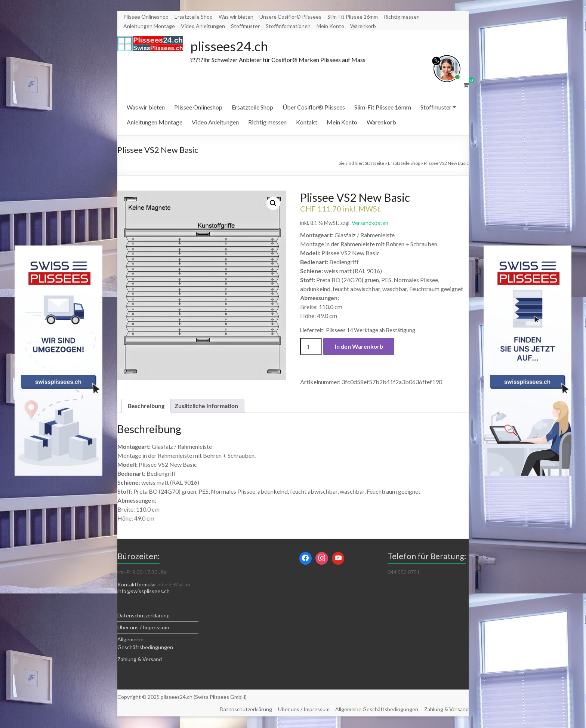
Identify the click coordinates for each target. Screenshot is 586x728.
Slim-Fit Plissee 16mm (353, 17)
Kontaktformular (137, 585)
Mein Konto (330, 26)
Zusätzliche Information (206, 406)
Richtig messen (402, 17)
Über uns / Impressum (143, 628)
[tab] (146, 406)
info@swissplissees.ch (144, 591)
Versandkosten (370, 223)
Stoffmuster (245, 26)
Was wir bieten (236, 17)
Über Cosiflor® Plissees (314, 107)
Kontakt (307, 122)
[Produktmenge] (311, 347)
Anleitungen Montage (149, 26)
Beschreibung (146, 406)
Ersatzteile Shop (194, 17)
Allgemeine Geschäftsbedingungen (377, 710)
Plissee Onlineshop (146, 17)
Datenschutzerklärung (144, 616)
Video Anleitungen (203, 26)
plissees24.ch (230, 46)
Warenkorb (363, 26)
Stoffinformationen (288, 26)
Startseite (374, 164)
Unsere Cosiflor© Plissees (290, 17)
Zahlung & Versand (140, 659)
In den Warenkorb (359, 347)
